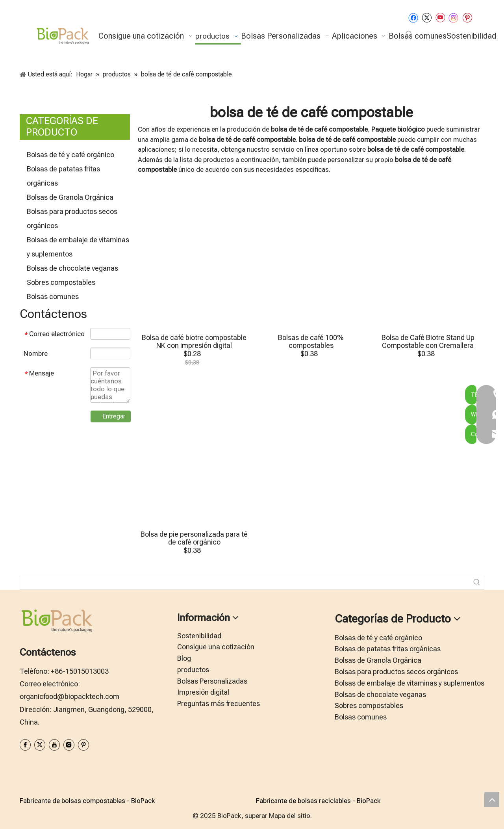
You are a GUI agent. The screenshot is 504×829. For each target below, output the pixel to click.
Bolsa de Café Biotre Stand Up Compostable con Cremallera (428, 342)
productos (193, 670)
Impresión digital (203, 692)
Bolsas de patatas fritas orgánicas (388, 649)
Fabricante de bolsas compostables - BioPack (87, 801)
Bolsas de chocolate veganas (72, 268)
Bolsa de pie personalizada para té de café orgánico (194, 538)
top (492, 799)
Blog (184, 658)
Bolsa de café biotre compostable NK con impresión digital (194, 342)
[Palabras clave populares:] (409, 34)
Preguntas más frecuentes (219, 704)
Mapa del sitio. (290, 816)
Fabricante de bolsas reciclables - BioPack (318, 801)
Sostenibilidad (199, 636)
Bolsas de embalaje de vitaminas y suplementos (409, 683)
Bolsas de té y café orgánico (70, 155)
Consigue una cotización (216, 647)
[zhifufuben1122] (26, 765)
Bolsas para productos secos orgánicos (396, 672)
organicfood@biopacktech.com (69, 696)
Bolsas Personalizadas (212, 681)
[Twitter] (427, 18)
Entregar (114, 416)
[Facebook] (413, 18)
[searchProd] (245, 582)
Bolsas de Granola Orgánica (70, 197)
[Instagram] (454, 18)
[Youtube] (440, 18)
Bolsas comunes (53, 296)
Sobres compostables (61, 282)
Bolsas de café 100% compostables (311, 342)
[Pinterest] (467, 18)
